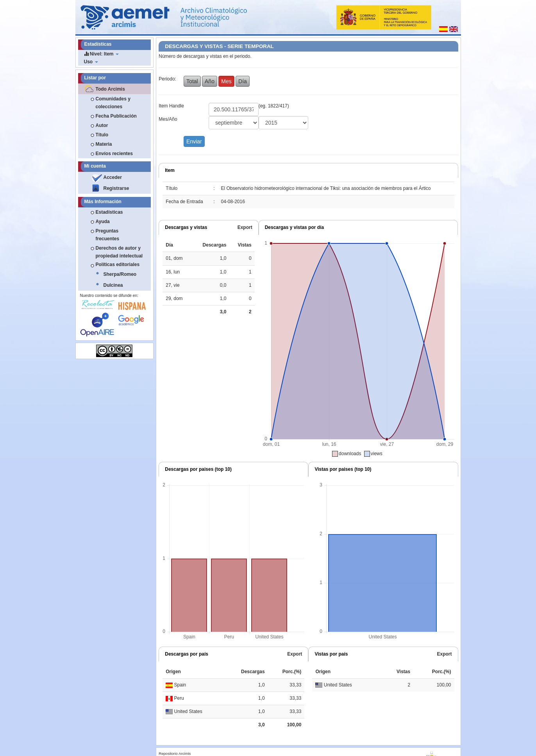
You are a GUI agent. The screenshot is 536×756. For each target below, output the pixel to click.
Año (210, 81)
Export (245, 227)
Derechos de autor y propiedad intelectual (119, 252)
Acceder (113, 177)
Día (243, 81)
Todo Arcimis (110, 89)
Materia (104, 144)
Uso (91, 62)
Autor (102, 125)
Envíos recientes (114, 154)
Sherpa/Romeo (120, 274)
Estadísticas (109, 212)
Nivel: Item (101, 54)
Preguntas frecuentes (108, 235)
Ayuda (103, 222)
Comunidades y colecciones (113, 103)
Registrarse (116, 188)
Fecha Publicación (116, 116)
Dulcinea (113, 285)
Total (192, 81)
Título (102, 135)
